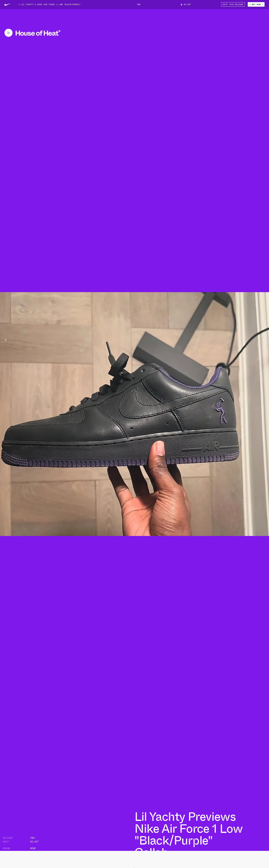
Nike (33, 848)
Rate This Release (233, 4)
